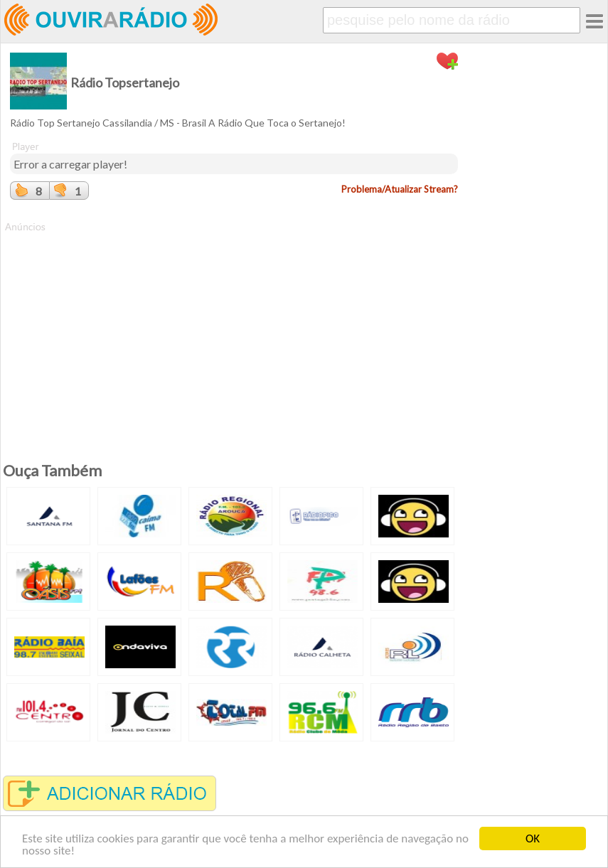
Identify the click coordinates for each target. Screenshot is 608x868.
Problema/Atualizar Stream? (400, 189)
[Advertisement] (234, 333)
